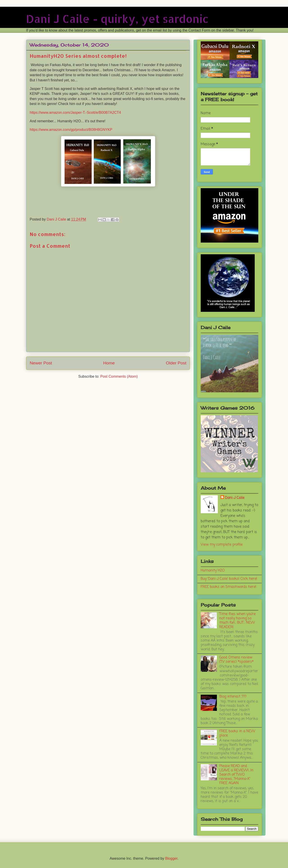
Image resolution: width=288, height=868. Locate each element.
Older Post (176, 363)
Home (109, 363)
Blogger (171, 858)
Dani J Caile (235, 498)
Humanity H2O (213, 571)
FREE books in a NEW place (237, 733)
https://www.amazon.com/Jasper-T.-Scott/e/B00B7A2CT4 (75, 113)
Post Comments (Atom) (119, 376)
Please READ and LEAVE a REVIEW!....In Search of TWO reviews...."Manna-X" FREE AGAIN (236, 775)
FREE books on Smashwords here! (228, 587)
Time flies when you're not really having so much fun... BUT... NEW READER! (237, 621)
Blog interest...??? (233, 697)
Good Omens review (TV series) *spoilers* (236, 660)
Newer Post (41, 363)
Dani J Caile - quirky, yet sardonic (117, 19)
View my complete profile (222, 545)
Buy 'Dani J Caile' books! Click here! (229, 579)
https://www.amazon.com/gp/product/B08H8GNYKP (71, 130)
